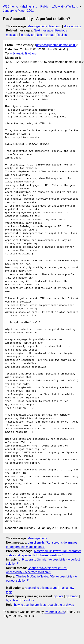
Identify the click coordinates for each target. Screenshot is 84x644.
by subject (13, 600)
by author (28, 600)
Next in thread (45, 35)
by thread (72, 596)
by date (58, 596)
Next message (43, 30)
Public (44, 7)
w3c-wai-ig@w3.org (65, 7)
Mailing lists (29, 7)
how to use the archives (30, 605)
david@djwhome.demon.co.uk (56, 45)
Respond (55, 26)
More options (72, 26)
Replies (62, 35)
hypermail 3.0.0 (55, 612)
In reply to (27, 35)
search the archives (61, 605)
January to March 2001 (18, 11)
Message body (37, 26)
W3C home (10, 7)
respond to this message (41, 588)
